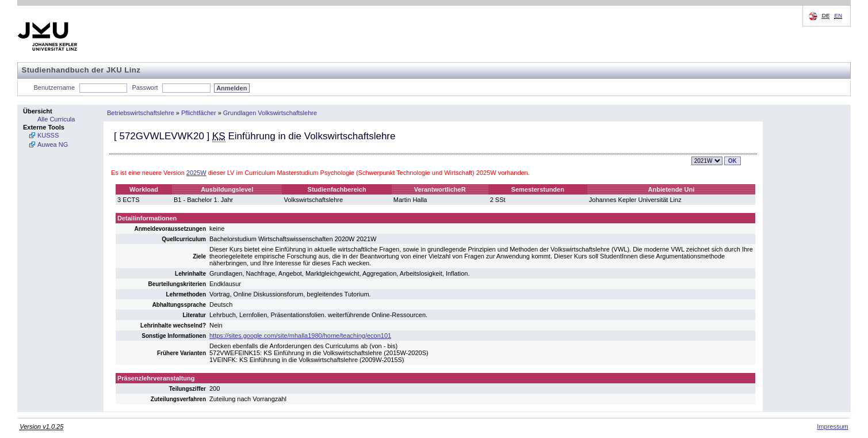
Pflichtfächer (199, 113)
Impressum (832, 426)
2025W (196, 173)
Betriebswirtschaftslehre (141, 113)
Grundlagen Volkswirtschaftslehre (270, 113)
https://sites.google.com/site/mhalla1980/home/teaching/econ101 (300, 336)
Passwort (145, 87)
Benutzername (55, 87)
